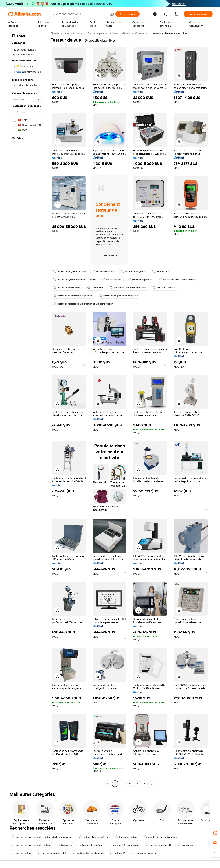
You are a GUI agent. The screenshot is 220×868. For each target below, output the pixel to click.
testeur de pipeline (90, 845)
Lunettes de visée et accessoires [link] (168, 33)
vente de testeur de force (88, 853)
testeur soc (95, 288)
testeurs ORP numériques (124, 845)
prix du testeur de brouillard (161, 837)
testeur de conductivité (52, 853)
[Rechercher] (128, 14)
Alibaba (55, 33)
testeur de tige (21, 853)
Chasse (140, 33)
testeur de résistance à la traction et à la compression (83, 304)
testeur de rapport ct (145, 853)
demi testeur (161, 271)
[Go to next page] (152, 784)
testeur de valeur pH (158, 845)
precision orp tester (140, 280)
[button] (112, 14)
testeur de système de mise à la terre (74, 280)
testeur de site (112, 280)
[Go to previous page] (108, 784)
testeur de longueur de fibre (69, 271)
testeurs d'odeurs (164, 288)
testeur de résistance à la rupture (31, 845)
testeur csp (186, 845)
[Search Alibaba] (80, 14)
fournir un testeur (126, 837)
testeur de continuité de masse (128, 288)
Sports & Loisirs (73, 33)
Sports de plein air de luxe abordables (109, 33)
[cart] (166, 15)
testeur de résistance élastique (178, 280)
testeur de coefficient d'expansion (73, 296)
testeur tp (65, 845)
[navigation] (28, 409)
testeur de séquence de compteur (119, 296)
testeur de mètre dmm (67, 288)
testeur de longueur (133, 271)
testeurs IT (117, 853)
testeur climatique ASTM (94, 837)
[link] (215, 833)
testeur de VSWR (103, 271)
